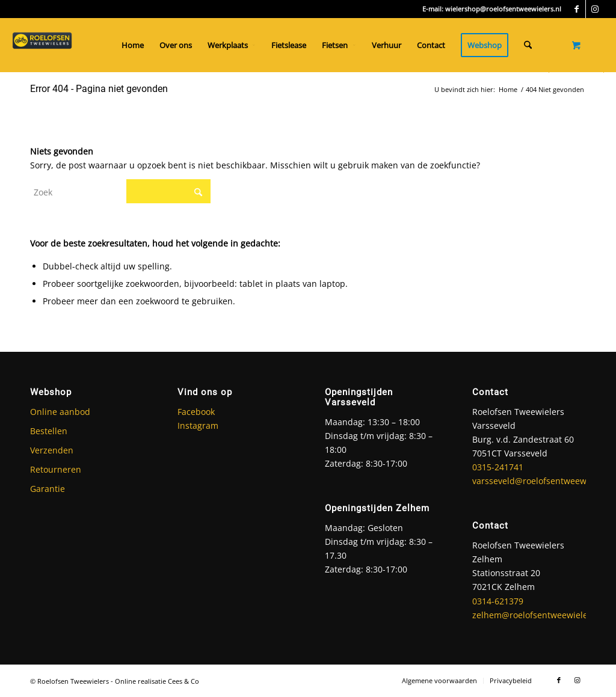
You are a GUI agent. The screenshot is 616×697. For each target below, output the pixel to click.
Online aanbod (60, 412)
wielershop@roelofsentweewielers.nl (503, 9)
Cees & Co (183, 681)
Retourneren (56, 469)
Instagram (198, 425)
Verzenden (52, 450)
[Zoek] (528, 45)
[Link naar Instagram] (595, 9)
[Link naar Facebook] (577, 9)
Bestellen (49, 431)
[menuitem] (133, 45)
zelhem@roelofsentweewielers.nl (539, 615)
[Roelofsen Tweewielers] (42, 45)
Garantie (48, 489)
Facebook (196, 412)
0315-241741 (498, 467)
